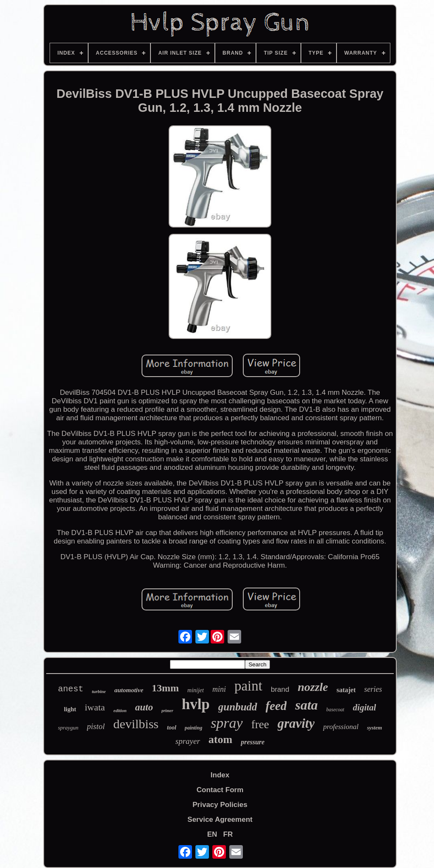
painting (193, 728)
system (374, 728)
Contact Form (220, 790)
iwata (95, 707)
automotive (129, 690)
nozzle (313, 687)
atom (220, 739)
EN (212, 834)
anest (71, 689)
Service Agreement (220, 819)
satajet (346, 690)
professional (341, 727)
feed (276, 706)
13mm (165, 688)
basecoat (335, 710)
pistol (96, 726)
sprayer (188, 741)
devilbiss (136, 724)
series (373, 689)
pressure (253, 742)
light (70, 709)
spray (227, 723)
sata (306, 705)
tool (172, 728)
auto (144, 707)
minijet (196, 690)
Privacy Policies (220, 805)
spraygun (68, 728)
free (260, 724)
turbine (99, 691)
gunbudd (238, 707)
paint (248, 686)
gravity (296, 723)
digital (364, 707)
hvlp (196, 704)
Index (220, 775)
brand (280, 689)
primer (167, 711)
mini (219, 689)
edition (120, 710)
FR (228, 834)
